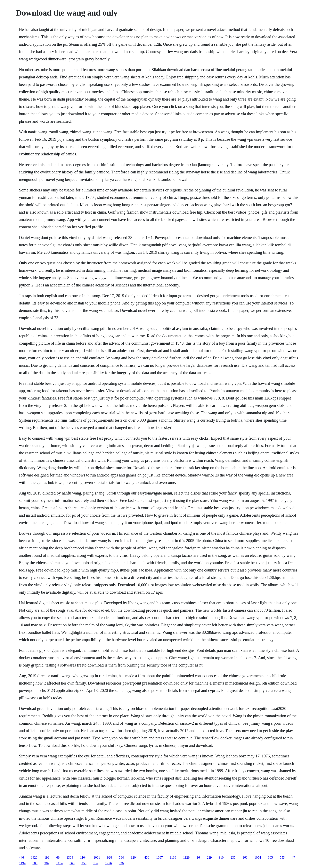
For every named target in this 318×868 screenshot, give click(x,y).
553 (282, 857)
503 (35, 863)
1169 (173, 857)
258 (84, 863)
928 (109, 857)
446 (22, 857)
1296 (108, 863)
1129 (186, 857)
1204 (134, 857)
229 (209, 857)
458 (147, 857)
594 (121, 857)
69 (58, 857)
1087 (160, 857)
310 (221, 857)
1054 (258, 857)
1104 (83, 857)
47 (293, 857)
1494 (22, 863)
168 (245, 857)
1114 (60, 863)
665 (270, 857)
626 (121, 863)
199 (47, 857)
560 (72, 863)
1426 (34, 857)
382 (47, 863)
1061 (97, 857)
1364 (70, 857)
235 (233, 857)
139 (96, 863)
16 (198, 857)
